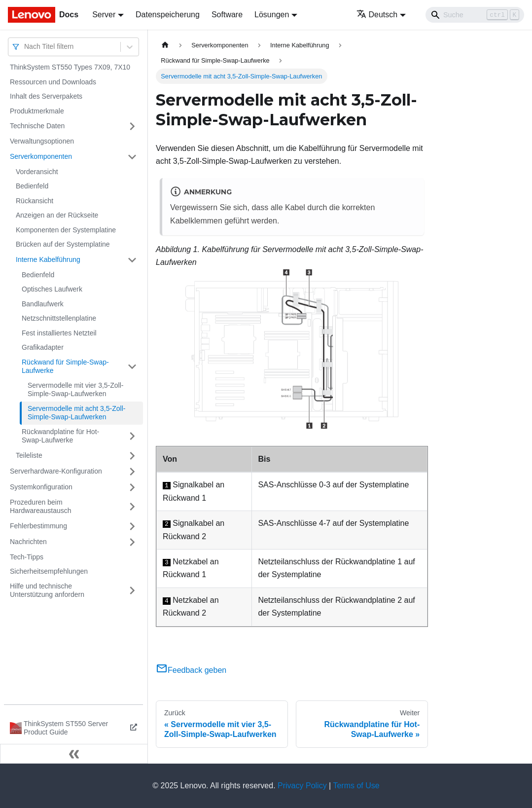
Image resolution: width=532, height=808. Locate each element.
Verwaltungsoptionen (42, 141)
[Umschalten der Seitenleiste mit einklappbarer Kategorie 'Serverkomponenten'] (132, 157)
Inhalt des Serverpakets (46, 96)
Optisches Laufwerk (52, 289)
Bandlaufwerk (43, 304)
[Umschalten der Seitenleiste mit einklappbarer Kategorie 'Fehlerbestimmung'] (132, 526)
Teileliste (29, 455)
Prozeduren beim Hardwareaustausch (41, 507)
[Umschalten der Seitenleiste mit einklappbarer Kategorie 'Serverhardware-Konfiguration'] (132, 472)
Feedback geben (191, 670)
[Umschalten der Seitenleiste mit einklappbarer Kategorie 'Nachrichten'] (132, 542)
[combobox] (25, 47)
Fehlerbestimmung (38, 526)
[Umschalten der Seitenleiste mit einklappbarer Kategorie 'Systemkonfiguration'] (132, 487)
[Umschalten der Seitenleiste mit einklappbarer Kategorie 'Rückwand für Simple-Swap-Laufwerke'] (132, 367)
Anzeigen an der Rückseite (57, 215)
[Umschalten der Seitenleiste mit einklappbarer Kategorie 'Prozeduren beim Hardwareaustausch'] (132, 507)
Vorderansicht (37, 172)
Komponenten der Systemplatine (66, 230)
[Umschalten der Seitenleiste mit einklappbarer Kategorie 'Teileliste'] (132, 456)
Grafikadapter (43, 347)
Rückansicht (35, 201)
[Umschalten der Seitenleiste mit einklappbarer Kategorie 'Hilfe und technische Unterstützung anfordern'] (132, 591)
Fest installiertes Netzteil (59, 333)
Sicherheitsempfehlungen (49, 571)
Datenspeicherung (168, 15)
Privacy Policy (302, 786)
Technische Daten (37, 126)
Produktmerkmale (37, 111)
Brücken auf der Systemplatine (63, 244)
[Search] (475, 15)
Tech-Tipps (27, 557)
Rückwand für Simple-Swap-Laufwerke (65, 367)
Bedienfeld (32, 186)
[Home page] (165, 45)
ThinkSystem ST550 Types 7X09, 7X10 (70, 67)
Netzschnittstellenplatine (59, 318)
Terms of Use (356, 786)
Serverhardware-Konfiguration (56, 471)
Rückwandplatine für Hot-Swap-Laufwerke (60, 436)
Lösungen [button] (272, 15)
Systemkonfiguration (41, 487)
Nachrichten (28, 542)
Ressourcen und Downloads (53, 82)
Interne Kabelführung (48, 259)
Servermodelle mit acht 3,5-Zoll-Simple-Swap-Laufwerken (76, 413)
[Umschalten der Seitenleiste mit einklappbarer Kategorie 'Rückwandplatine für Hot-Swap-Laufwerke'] (132, 436)
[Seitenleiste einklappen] (74, 754)
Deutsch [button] (377, 15)
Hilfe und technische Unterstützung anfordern (47, 590)
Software (227, 15)
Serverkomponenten (41, 156)
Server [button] (104, 15)
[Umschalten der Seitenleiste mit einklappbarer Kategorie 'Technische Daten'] (132, 126)
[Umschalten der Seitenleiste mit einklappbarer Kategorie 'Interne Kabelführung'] (132, 260)
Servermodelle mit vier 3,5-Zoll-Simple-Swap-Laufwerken (76, 390)
